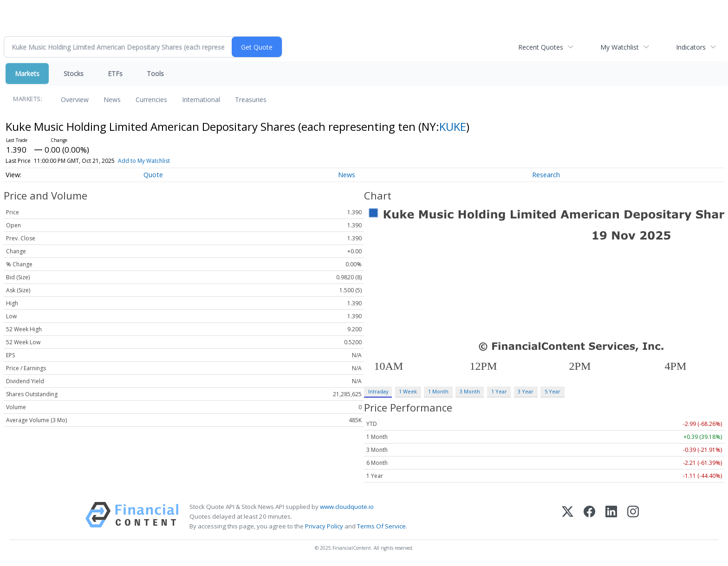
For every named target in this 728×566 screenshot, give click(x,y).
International (201, 100)
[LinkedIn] (611, 517)
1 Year (499, 391)
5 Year (552, 391)
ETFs (115, 74)
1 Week (408, 391)
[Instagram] (633, 517)
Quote (153, 175)
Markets (27, 74)
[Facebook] (589, 517)
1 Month (438, 391)
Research (546, 175)
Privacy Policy (324, 526)
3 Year (526, 391)
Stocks (74, 74)
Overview (75, 100)
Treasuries (251, 100)
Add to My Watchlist (144, 161)
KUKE (453, 126)
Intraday (378, 391)
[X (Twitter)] (568, 517)
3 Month (470, 391)
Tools (155, 74)
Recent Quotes (541, 47)
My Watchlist (620, 47)
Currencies (151, 100)
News (112, 100)
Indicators (691, 47)
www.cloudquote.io (347, 507)
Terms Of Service (381, 526)
